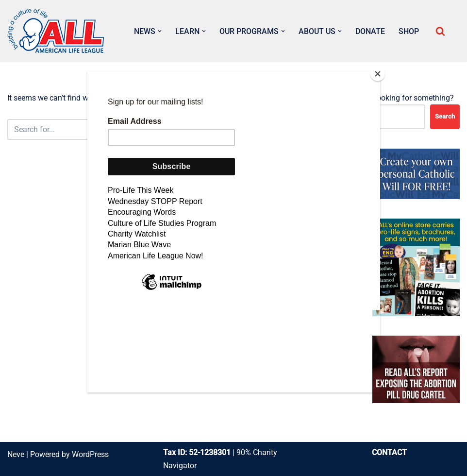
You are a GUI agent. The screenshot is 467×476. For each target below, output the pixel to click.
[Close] (378, 74)
